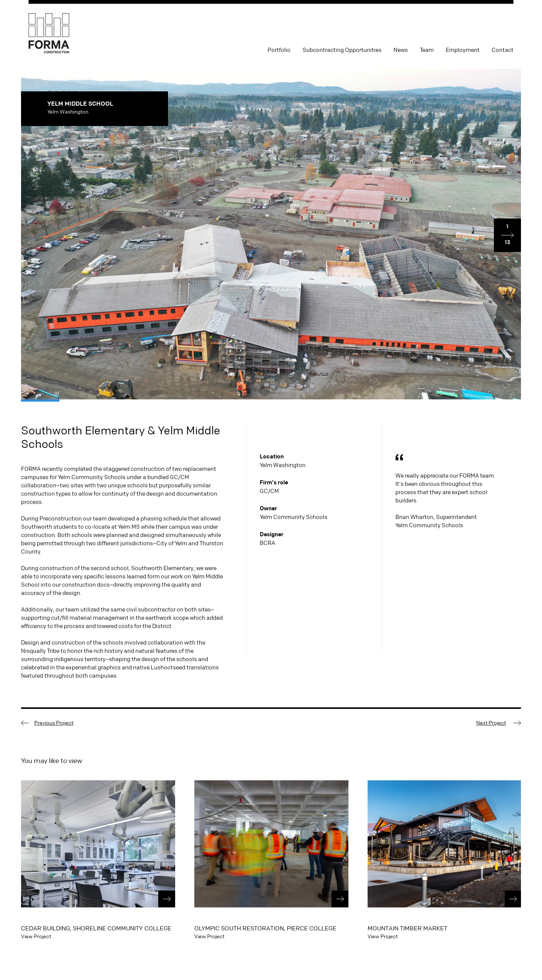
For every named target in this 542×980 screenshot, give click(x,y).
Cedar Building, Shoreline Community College (96, 928)
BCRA (267, 543)
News (401, 50)
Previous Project (54, 723)
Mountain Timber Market (407, 928)
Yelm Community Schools (294, 517)
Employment (463, 50)
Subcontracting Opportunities (342, 50)
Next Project (491, 723)
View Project (36, 936)
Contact (503, 50)
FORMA (49, 34)
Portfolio (279, 50)
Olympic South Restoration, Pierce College (265, 928)
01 (57, 394)
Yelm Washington (283, 465)
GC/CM (269, 491)
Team (427, 50)
